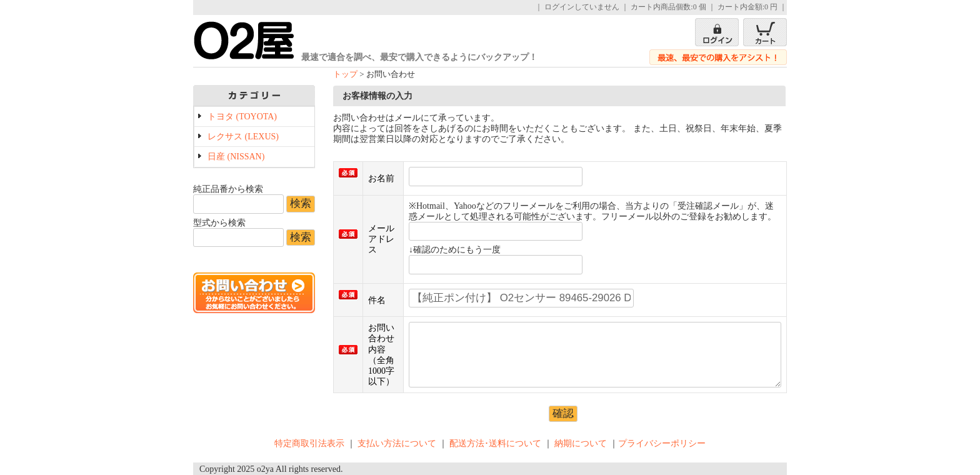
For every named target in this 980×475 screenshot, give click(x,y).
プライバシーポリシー (662, 443)
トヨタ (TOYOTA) (242, 117)
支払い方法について (397, 443)
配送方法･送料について (495, 443)
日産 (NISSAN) (236, 157)
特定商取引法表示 (309, 443)
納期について (581, 443)
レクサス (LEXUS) (243, 137)
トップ (345, 74)
